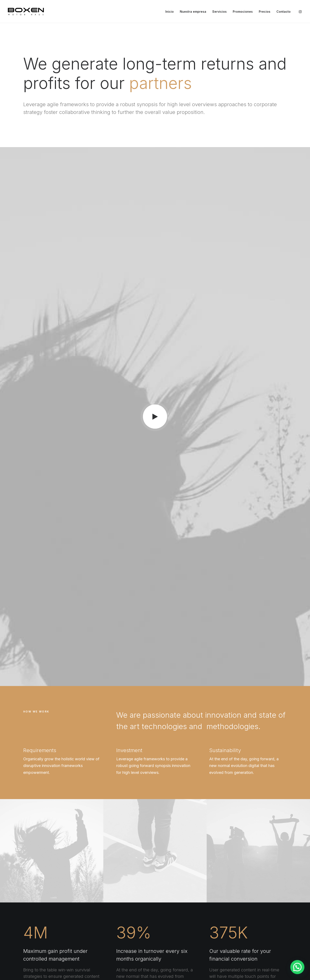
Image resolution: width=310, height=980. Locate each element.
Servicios (219, 12)
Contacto (284, 12)
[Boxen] (26, 12)
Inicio (170, 12)
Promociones (243, 12)
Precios (265, 12)
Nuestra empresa (193, 12)
